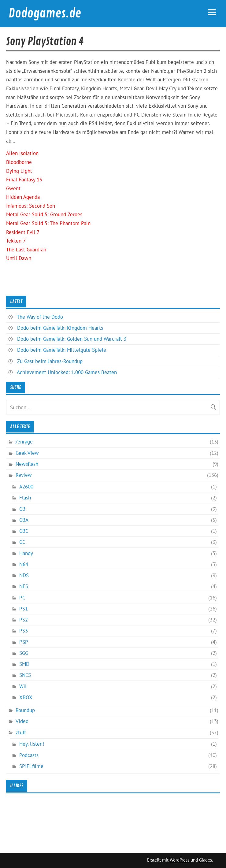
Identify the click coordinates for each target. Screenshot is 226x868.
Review (24, 475)
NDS (24, 575)
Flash (25, 498)
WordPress (180, 860)
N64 (24, 564)
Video (22, 721)
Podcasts (29, 755)
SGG (24, 653)
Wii (23, 686)
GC (22, 542)
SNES (25, 675)
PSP (24, 642)
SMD (24, 664)
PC (22, 598)
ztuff (21, 733)
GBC (24, 531)
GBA (24, 520)
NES (24, 586)
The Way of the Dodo (40, 317)
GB (22, 509)
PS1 (24, 609)
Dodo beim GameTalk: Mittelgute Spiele (62, 350)
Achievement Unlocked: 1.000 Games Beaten (67, 372)
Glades (206, 860)
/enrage (24, 442)
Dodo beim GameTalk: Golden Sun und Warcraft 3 (72, 339)
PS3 (24, 631)
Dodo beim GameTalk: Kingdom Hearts (60, 328)
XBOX (26, 697)
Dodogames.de (45, 13)
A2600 (26, 487)
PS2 (24, 620)
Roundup (25, 710)
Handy (26, 553)
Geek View (27, 453)
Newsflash (27, 464)
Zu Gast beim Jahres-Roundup (50, 361)
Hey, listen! (32, 744)
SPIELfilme (31, 766)
